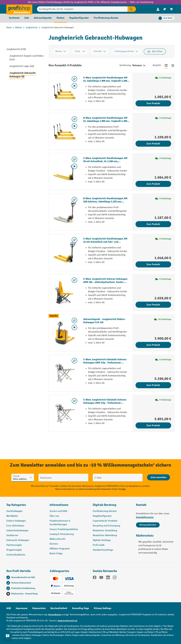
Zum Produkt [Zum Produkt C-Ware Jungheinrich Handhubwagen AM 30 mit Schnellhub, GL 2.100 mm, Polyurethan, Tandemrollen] (153, 184)
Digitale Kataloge (102, 540)
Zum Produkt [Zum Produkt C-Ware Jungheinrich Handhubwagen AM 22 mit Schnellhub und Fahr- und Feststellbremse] (153, 264)
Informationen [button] (59, 505)
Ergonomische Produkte (105, 521)
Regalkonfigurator (102, 516)
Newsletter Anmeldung (105, 531)
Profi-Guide (99, 545)
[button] (112, 506)
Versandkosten (55, 615)
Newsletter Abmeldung (105, 535)
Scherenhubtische (16, 555)
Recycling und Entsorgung (106, 526)
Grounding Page (80, 608)
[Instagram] (115, 578)
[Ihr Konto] (158, 9)
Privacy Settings (103, 608)
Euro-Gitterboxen (15, 526)
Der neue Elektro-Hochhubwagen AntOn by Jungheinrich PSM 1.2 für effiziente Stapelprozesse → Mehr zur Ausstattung (91, 2)
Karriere (54, 544)
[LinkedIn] (108, 578)
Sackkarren (12, 535)
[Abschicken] (158, 477)
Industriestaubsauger (17, 531)
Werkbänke (12, 516)
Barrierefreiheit (59, 608)
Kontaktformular (145, 517)
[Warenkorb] (171, 9)
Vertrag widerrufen (148, 525)
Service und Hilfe (58, 511)
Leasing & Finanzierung (62, 534)
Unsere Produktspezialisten (64, 529)
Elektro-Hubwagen (16, 521)
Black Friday (56, 554)
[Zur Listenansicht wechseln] (166, 65)
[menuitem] (158, 9)
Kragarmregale (14, 550)
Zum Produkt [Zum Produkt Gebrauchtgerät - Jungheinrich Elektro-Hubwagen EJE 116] (153, 345)
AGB (9, 608)
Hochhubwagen (14, 511)
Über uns (54, 516)
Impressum (22, 608)
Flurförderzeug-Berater (105, 511)
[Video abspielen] (74, 86)
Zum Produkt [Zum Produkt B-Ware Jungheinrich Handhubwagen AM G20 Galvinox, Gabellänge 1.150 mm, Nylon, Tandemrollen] (153, 224)
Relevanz (139, 66)
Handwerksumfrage (103, 550)
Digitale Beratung (105, 505)
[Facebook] (95, 578)
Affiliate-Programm (60, 549)
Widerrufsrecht (57, 539)
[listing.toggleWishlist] (74, 79)
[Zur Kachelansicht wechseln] (173, 65)
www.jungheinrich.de (68, 621)
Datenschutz (39, 608)
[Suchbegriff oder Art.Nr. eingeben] (82, 9)
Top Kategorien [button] (16, 505)
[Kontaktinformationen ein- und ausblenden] (8, 636)
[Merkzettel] (165, 9)
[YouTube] (101, 578)
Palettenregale (14, 545)
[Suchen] (132, 9)
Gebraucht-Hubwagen (18, 540)
